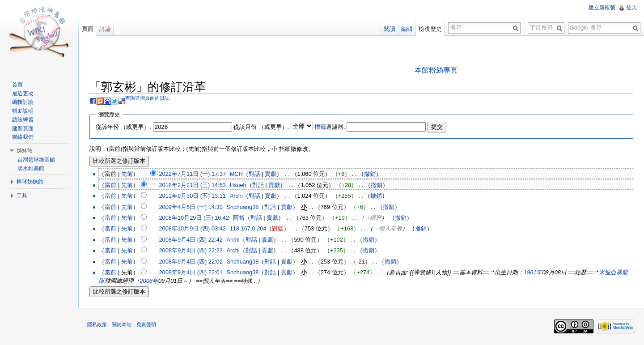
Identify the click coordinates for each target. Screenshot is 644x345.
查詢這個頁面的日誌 (148, 98)
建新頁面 (23, 128)
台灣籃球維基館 (36, 160)
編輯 (407, 29)
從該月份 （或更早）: (262, 127)
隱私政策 (97, 325)
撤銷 (370, 174)
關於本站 (122, 325)
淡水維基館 (31, 168)
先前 (127, 174)
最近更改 (23, 94)
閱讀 (390, 29)
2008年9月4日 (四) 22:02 (191, 262)
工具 (22, 196)
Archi (237, 196)
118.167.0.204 (249, 229)
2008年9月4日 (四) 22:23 (191, 251)
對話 (255, 174)
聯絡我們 (23, 137)
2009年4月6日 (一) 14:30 (191, 207)
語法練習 (23, 119)
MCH (237, 174)
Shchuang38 (243, 207)
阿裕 (239, 218)
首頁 (17, 85)
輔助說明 (23, 111)
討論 (105, 29)
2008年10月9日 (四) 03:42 (193, 229)
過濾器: (330, 127)
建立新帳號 (602, 8)
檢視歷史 (430, 29)
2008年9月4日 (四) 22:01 (191, 272)
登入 (631, 8)
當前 (111, 185)
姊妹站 (25, 150)
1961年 (533, 272)
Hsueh (239, 185)
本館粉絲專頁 (436, 70)
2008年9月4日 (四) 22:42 (191, 240)
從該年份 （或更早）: (124, 127)
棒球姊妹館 (30, 182)
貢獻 (271, 174)
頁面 (88, 29)
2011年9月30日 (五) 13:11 (193, 196)
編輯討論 (23, 102)
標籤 (321, 127)
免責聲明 (147, 325)
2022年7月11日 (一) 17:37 (193, 174)
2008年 (149, 281)
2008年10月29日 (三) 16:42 (194, 218)
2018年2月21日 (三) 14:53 (193, 185)
